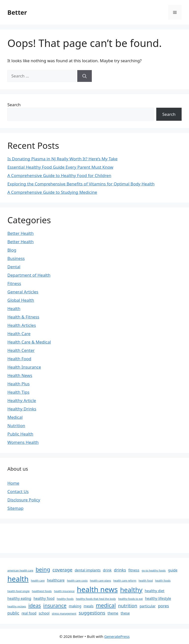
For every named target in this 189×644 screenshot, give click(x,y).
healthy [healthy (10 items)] (131, 590)
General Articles (23, 292)
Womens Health (23, 442)
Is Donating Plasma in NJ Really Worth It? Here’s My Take (63, 159)
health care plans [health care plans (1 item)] (101, 581)
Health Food (19, 359)
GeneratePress (117, 636)
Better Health (21, 233)
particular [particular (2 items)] (148, 606)
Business (16, 258)
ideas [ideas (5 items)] (35, 605)
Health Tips (18, 392)
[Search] (85, 76)
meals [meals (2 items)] (89, 606)
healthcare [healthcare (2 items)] (56, 580)
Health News (20, 375)
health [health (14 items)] (18, 579)
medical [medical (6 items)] (106, 605)
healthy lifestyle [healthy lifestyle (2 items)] (158, 598)
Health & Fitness (23, 317)
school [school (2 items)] (44, 613)
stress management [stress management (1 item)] (64, 614)
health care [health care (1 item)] (38, 581)
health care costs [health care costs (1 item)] (77, 581)
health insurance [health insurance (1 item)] (64, 591)
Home (13, 483)
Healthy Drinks (22, 409)
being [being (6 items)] (43, 569)
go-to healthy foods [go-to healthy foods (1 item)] (154, 570)
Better (17, 12)
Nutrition (16, 426)
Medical (15, 417)
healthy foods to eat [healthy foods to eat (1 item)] (130, 599)
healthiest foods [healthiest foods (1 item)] (42, 591)
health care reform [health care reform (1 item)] (125, 581)
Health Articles (22, 325)
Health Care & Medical (29, 342)
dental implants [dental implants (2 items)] (88, 570)
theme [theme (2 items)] (113, 613)
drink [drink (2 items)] (107, 570)
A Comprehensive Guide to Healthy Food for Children (59, 175)
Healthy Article (22, 400)
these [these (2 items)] (125, 613)
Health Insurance (24, 367)
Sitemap (15, 508)
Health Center (21, 350)
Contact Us (18, 491)
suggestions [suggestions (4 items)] (92, 613)
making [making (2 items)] (75, 606)
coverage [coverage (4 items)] (62, 570)
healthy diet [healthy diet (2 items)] (155, 591)
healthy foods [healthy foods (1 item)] (65, 599)
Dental (14, 267)
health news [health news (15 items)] (97, 589)
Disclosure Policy (24, 500)
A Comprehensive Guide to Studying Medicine (52, 192)
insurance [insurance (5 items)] (55, 605)
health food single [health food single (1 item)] (18, 591)
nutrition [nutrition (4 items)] (128, 606)
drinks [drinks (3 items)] (120, 570)
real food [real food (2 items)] (29, 613)
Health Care (19, 334)
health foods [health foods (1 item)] (163, 581)
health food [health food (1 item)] (146, 581)
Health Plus (19, 384)
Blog (12, 250)
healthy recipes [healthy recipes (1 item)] (17, 606)
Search (14, 105)
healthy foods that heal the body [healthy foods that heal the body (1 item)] (96, 599)
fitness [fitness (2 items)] (134, 570)
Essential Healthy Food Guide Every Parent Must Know (60, 167)
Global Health (21, 300)
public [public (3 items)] (13, 613)
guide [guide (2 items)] (173, 570)
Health (14, 308)
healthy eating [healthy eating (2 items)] (19, 598)
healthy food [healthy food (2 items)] (44, 598)
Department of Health (29, 275)
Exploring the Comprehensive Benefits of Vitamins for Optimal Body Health (81, 184)
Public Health (20, 434)
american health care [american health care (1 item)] (20, 570)
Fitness (14, 283)
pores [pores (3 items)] (164, 606)
